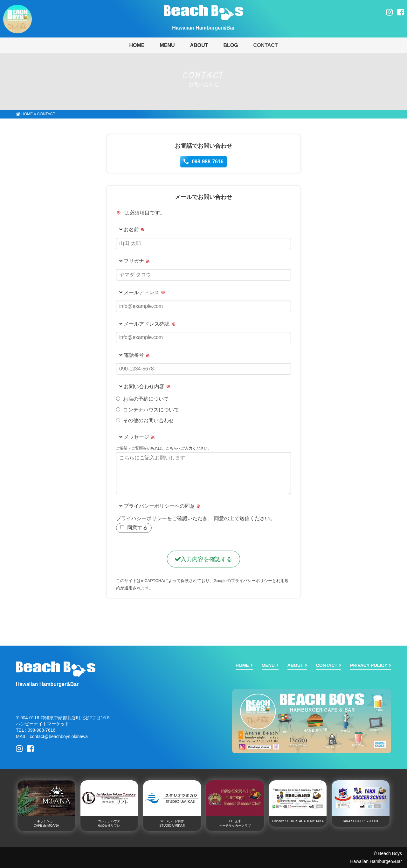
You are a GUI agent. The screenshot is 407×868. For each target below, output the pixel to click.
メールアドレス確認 (144, 324)
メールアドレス (139, 292)
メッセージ (134, 437)
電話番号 (132, 355)
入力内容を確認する (203, 559)
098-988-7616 (203, 162)
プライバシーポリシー (141, 518)
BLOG (231, 45)
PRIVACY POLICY (369, 665)
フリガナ (132, 261)
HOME (24, 114)
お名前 (129, 230)
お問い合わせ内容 (142, 387)
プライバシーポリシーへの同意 (157, 506)
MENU (167, 45)
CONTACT (266, 45)
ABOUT (199, 45)
